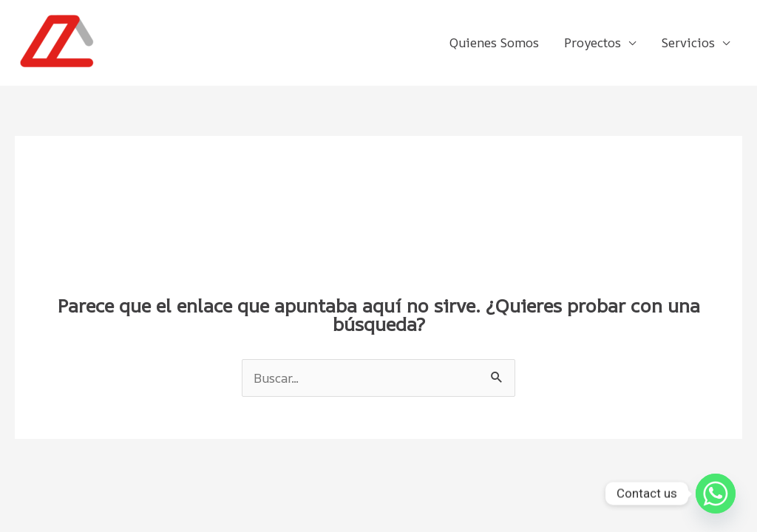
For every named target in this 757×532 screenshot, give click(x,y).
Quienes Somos (494, 42)
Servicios (688, 42)
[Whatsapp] (716, 494)
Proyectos (593, 42)
